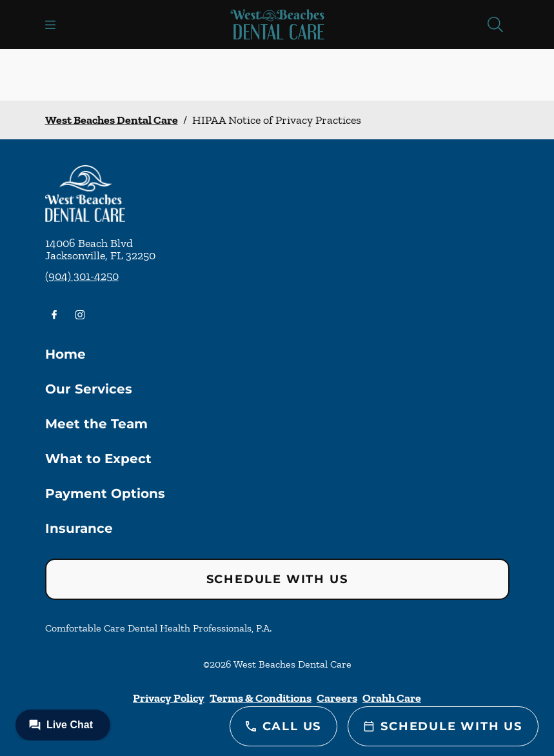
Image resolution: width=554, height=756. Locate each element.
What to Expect (98, 459)
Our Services (89, 389)
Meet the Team (96, 424)
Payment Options (105, 493)
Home (65, 354)
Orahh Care (392, 698)
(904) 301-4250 (82, 276)
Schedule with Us (277, 579)
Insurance (79, 528)
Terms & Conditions (261, 698)
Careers (337, 698)
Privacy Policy (169, 698)
